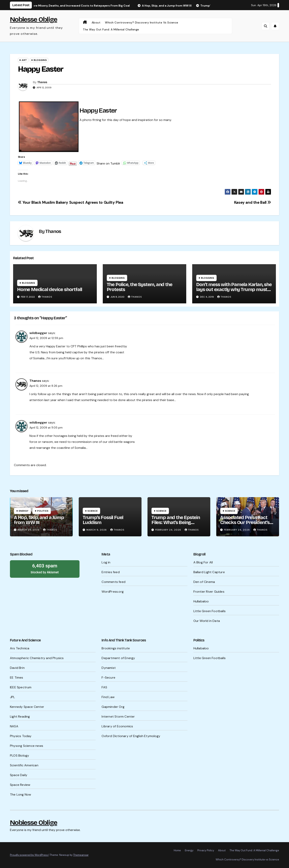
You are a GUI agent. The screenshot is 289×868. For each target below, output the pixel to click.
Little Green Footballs (209, 611)
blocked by (45, 568)
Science (93, 511)
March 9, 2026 (97, 530)
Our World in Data (207, 621)
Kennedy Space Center (27, 707)
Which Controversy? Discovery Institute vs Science (142, 22)
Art (24, 60)
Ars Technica (20, 648)
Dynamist (109, 668)
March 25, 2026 (29, 530)
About (96, 22)
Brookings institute (116, 648)
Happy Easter (41, 69)
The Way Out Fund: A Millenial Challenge (111, 29)
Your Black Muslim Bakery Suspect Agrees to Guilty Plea (71, 202)
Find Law (108, 697)
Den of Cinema (204, 582)
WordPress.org (113, 592)
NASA (14, 726)
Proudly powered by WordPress (29, 855)
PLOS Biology (19, 755)
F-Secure (108, 678)
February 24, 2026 (169, 530)
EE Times (17, 678)
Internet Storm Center (118, 717)
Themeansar (81, 855)
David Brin (17, 668)
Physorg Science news (27, 746)
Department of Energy (118, 658)
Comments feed (113, 582)
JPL (13, 697)
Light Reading (20, 717)
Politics (43, 511)
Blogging (40, 60)
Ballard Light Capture (209, 572)
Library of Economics (117, 726)
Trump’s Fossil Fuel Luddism (103, 520)
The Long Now (20, 794)
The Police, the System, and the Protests (140, 287)
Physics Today (21, 736)
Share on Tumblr (108, 163)
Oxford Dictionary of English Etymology (131, 736)
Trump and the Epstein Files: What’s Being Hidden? (176, 522)
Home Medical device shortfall (50, 289)
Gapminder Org (113, 707)
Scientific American (24, 765)
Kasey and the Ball (253, 202)
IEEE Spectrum (21, 687)
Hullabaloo (201, 601)
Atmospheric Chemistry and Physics (37, 658)
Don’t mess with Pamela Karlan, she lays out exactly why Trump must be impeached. (234, 289)
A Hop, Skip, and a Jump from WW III (39, 520)
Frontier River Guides (209, 592)
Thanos (42, 82)
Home (177, 850)
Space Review (20, 785)
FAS (104, 687)
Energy (24, 511)
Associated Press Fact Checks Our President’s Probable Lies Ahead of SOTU (245, 525)
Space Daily (19, 775)
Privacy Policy (206, 850)
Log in (106, 562)
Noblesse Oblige (34, 19)
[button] (266, 26)
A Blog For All (203, 562)
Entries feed (111, 572)
